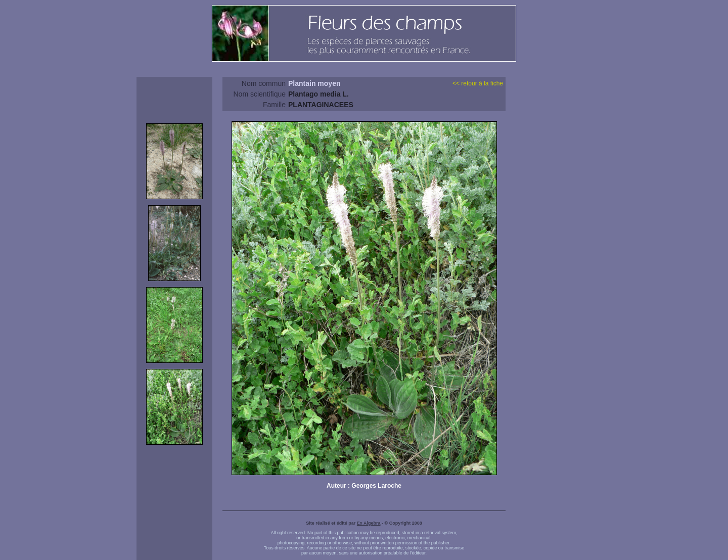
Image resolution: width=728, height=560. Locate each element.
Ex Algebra (369, 523)
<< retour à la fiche (478, 83)
